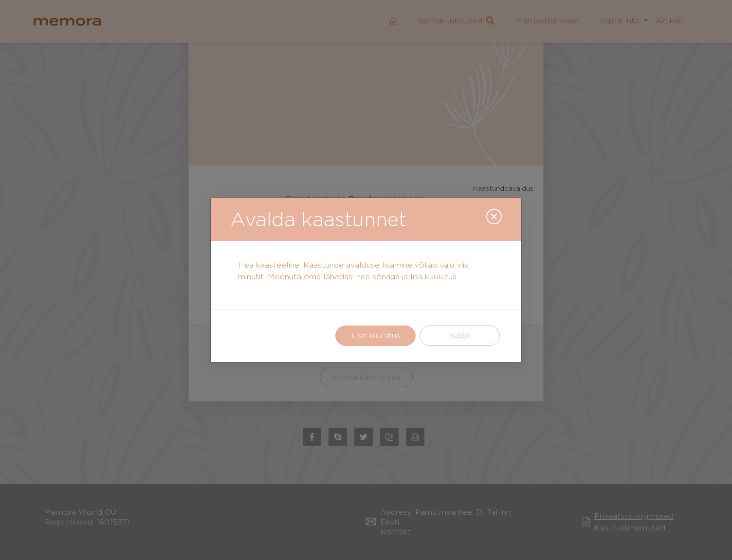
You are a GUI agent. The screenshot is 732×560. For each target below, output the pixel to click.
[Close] (494, 217)
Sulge (460, 335)
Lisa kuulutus (376, 335)
